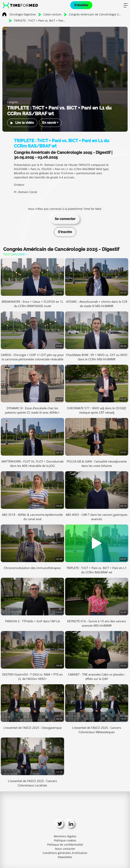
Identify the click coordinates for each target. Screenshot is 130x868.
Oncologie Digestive (23, 14)
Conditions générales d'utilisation (65, 853)
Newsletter (65, 857)
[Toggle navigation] (126, 5)
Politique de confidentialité (65, 845)
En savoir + (50, 123)
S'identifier (81, 5)
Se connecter (65, 219)
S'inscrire (65, 232)
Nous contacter (65, 849)
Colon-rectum (52, 14)
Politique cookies (65, 840)
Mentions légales (65, 836)
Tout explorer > (15, 254)
